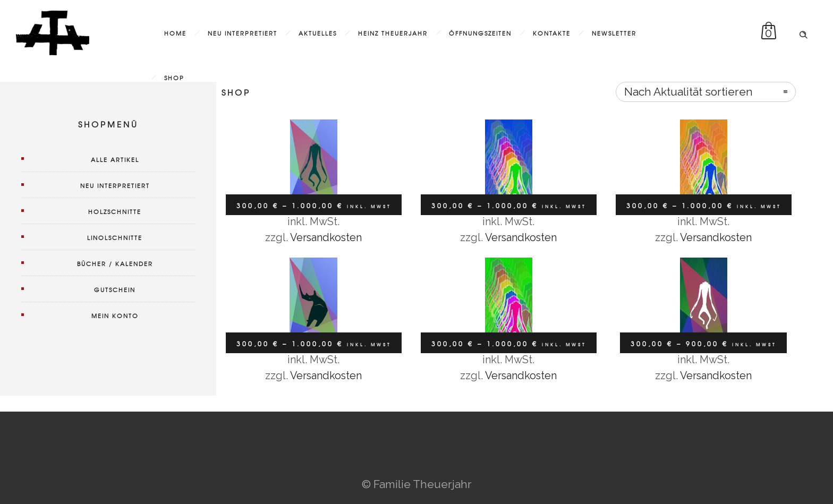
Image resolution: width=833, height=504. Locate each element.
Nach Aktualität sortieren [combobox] (688, 92)
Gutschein (115, 289)
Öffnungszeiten (480, 33)
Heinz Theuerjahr (393, 33)
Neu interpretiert (243, 33)
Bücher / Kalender (115, 263)
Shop (174, 78)
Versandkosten (326, 237)
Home (175, 33)
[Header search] (803, 32)
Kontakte (552, 33)
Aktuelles (318, 33)
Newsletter (614, 33)
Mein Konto (115, 315)
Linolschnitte (115, 237)
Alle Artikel (115, 159)
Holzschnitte (115, 211)
